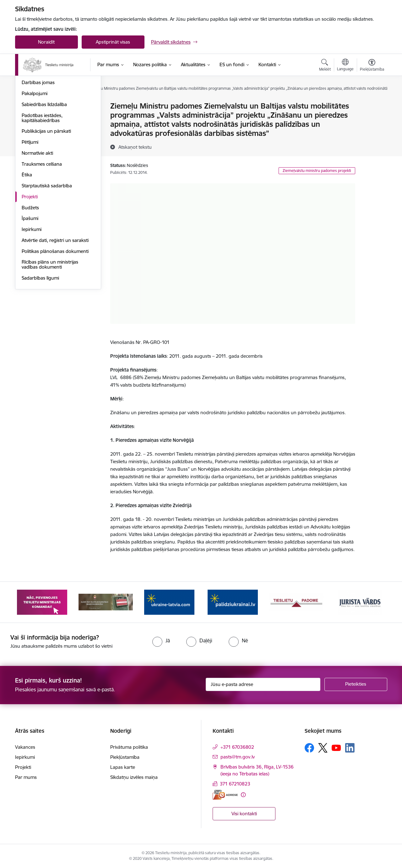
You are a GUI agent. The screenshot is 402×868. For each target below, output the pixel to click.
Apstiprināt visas (113, 42)
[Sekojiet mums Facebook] (309, 748)
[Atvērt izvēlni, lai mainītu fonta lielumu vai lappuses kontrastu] (372, 66)
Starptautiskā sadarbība (47, 253)
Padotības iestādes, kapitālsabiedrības (42, 185)
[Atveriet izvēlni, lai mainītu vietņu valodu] (345, 66)
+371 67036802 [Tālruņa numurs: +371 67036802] (237, 747)
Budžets (30, 275)
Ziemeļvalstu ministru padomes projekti (317, 171)
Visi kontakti (244, 814)
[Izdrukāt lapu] (372, 103)
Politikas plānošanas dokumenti (55, 319)
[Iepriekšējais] (30, 602)
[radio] (161, 640)
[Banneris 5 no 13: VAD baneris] (233, 602)
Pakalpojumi (35, 161)
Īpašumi (30, 286)
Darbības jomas (38, 150)
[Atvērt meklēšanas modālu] (325, 66)
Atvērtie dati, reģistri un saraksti (55, 308)
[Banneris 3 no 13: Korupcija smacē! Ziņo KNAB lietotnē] (106, 602)
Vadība (29, 107)
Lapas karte (123, 767)
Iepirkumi (32, 297)
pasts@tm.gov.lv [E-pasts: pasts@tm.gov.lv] (238, 757)
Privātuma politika (129, 747)
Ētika (27, 242)
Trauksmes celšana (42, 231)
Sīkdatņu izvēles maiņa (134, 777)
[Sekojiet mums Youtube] (336, 747)
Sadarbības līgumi (40, 345)
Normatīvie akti (37, 220)
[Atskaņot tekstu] (135, 147)
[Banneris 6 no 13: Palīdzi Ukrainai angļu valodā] (296, 602)
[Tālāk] (373, 602)
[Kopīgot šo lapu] (372, 119)
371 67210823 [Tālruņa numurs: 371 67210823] (235, 784)
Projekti (30, 264)
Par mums (26, 777)
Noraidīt (46, 42)
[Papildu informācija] (243, 795)
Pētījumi (30, 209)
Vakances (32, 117)
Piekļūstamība (125, 757)
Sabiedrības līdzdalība (44, 172)
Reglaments (34, 139)
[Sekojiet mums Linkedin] (350, 748)
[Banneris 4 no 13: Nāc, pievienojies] (169, 602)
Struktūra (32, 128)
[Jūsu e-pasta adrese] (263, 684)
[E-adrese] (225, 795)
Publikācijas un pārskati (46, 199)
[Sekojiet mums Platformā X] (323, 748)
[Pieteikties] (356, 684)
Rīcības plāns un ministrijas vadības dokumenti (50, 332)
